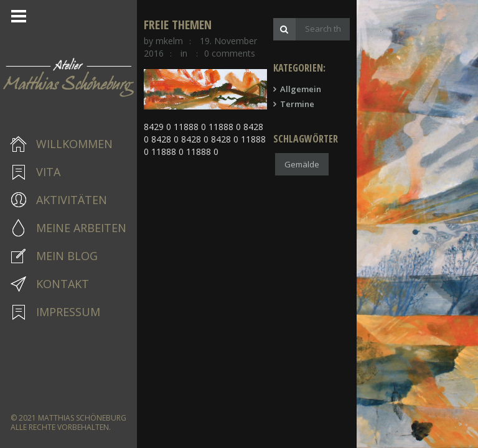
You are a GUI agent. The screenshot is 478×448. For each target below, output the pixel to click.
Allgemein (371, 94)
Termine (368, 109)
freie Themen (182, 30)
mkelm (174, 46)
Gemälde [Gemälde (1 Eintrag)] (372, 169)
